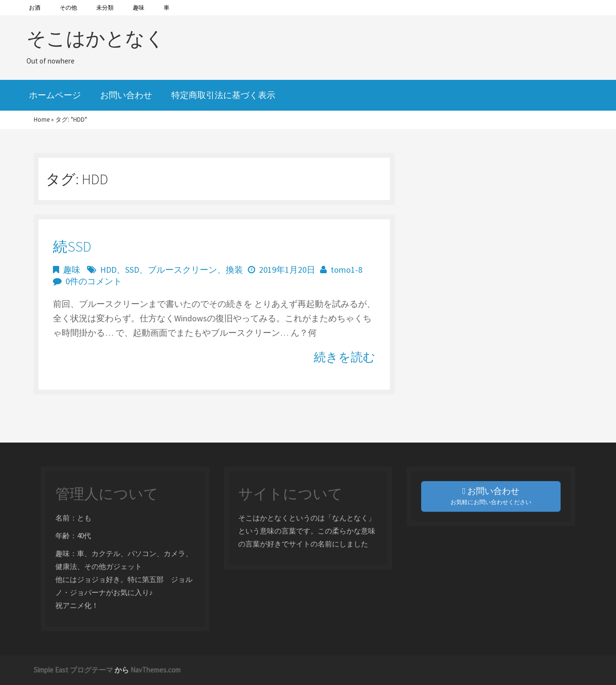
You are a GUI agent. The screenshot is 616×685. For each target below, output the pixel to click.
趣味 (139, 7)
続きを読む (345, 357)
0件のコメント (94, 281)
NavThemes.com (155, 670)
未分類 (105, 7)
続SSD (72, 246)
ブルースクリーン (182, 270)
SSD (132, 270)
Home (42, 120)
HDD (108, 270)
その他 (68, 7)
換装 (234, 270)
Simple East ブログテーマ (73, 670)
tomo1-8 (346, 270)
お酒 (35, 7)
